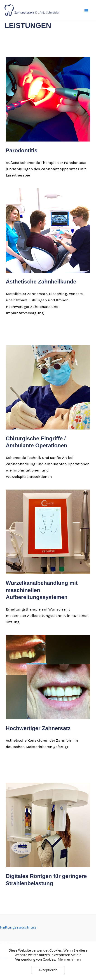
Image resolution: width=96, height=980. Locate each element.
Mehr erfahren (69, 959)
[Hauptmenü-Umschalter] (87, 11)
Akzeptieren (48, 970)
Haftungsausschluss (18, 927)
